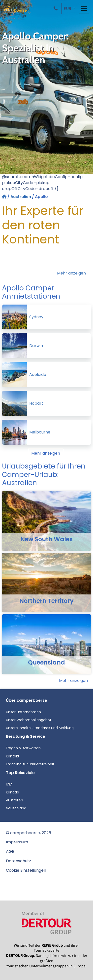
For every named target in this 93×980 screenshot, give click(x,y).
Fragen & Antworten (23, 748)
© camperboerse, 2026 (29, 833)
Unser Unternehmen (23, 712)
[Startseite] (5, 197)
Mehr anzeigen (71, 273)
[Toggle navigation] (84, 9)
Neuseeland (16, 808)
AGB (10, 851)
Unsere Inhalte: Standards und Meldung (40, 728)
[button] (57, 9)
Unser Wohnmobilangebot (29, 720)
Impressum (17, 842)
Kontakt (13, 756)
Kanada (13, 792)
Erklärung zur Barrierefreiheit (30, 764)
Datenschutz (18, 861)
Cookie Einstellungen (26, 870)
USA (9, 784)
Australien (21, 197)
